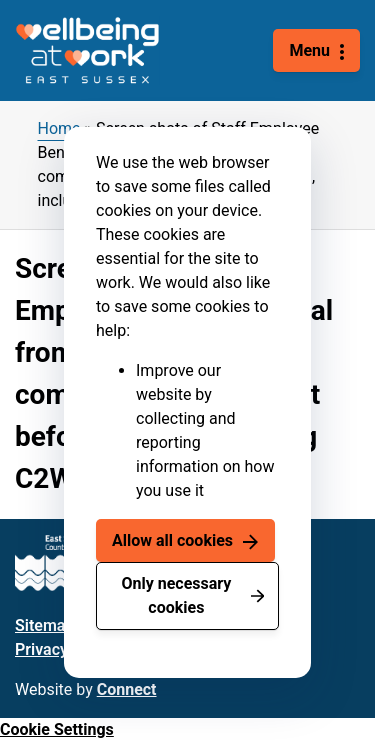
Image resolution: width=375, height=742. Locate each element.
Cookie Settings (57, 729)
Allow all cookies (172, 540)
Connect (127, 689)
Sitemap (44, 625)
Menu (309, 50)
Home (59, 128)
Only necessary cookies (176, 595)
